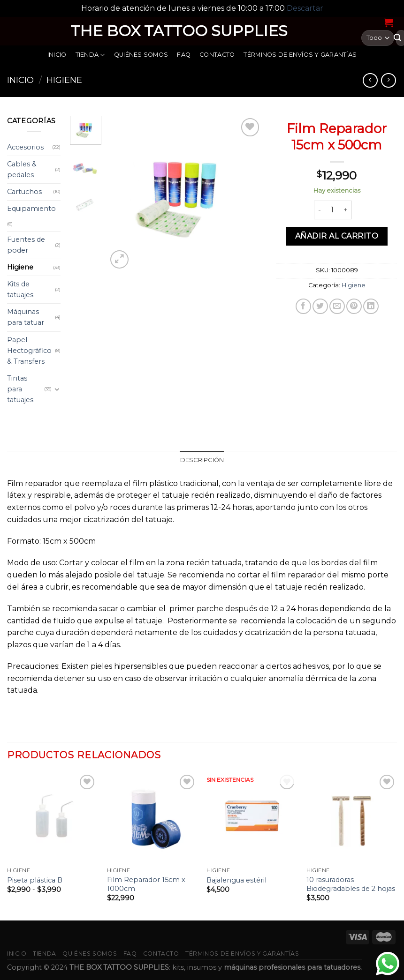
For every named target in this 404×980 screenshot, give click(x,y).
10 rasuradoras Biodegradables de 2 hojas (351, 884)
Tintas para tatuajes (20, 389)
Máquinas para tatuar (26, 317)
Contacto (217, 55)
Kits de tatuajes (20, 289)
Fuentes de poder (26, 245)
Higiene (64, 80)
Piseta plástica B (35, 880)
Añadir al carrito (337, 236)
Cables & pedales (22, 169)
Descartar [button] (305, 8)
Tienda (90, 55)
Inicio (57, 55)
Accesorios (25, 147)
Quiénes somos (141, 55)
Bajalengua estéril (236, 880)
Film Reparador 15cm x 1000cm (146, 884)
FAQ (184, 55)
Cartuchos (24, 192)
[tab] (202, 460)
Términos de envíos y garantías (300, 55)
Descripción (202, 460)
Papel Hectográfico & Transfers (29, 351)
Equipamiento (31, 209)
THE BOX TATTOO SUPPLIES (179, 31)
